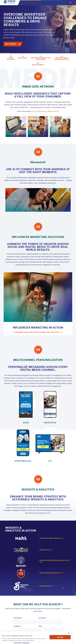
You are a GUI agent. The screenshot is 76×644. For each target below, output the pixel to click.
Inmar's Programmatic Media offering (45, 111)
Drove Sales (45, 586)
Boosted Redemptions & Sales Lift (55, 560)
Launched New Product (50, 538)
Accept (60, 637)
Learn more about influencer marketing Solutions (36, 332)
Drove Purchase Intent (50, 573)
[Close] (69, 633)
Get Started (11, 44)
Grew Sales (45, 550)
